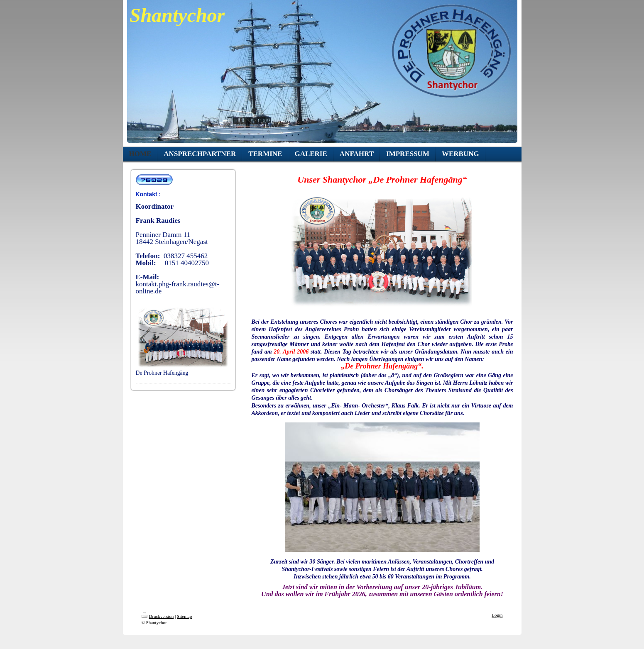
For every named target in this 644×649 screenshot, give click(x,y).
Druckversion (158, 616)
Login (497, 615)
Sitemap (184, 616)
